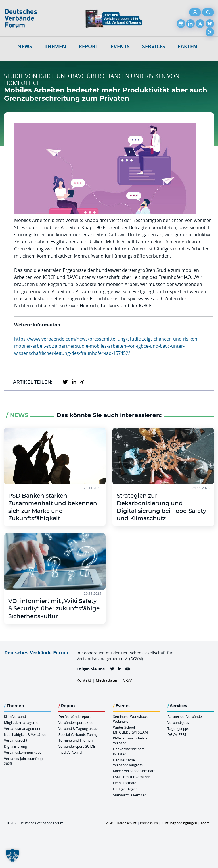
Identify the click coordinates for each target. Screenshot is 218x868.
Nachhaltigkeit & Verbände (25, 734)
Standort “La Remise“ (129, 795)
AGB (110, 823)
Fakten (187, 46)
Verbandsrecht (16, 740)
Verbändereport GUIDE (77, 746)
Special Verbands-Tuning (78, 734)
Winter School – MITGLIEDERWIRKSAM (130, 730)
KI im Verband (15, 716)
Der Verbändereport (75, 716)
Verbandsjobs (178, 722)
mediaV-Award (70, 752)
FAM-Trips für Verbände (132, 777)
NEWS (25, 46)
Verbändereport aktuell (77, 722)
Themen (55, 46)
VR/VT (129, 680)
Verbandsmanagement (22, 728)
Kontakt (84, 680)
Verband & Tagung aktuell (79, 728)
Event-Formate (125, 783)
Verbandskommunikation (24, 752)
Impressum (149, 823)
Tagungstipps (178, 728)
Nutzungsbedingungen (179, 823)
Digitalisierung (15, 746)
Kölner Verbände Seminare (134, 771)
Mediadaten (107, 680)
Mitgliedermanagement (23, 722)
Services (154, 46)
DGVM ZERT (177, 734)
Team (205, 823)
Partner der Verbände (185, 716)
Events (120, 46)
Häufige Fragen (125, 789)
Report (88, 46)
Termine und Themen (76, 740)
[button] (12, 855)
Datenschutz (127, 823)
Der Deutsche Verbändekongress (128, 762)
